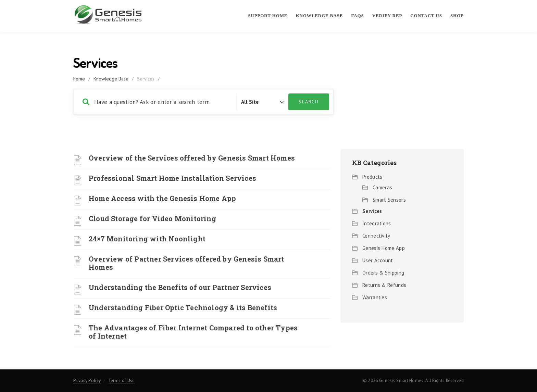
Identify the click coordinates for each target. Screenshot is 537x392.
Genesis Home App (384, 248)
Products (372, 177)
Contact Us (426, 16)
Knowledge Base (319, 16)
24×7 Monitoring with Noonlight (147, 239)
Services (372, 211)
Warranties (375, 297)
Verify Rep (387, 16)
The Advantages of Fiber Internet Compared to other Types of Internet (193, 332)
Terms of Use (122, 381)
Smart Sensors (389, 200)
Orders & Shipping (383, 273)
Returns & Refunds (384, 285)
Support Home (268, 16)
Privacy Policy (87, 381)
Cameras (382, 187)
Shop (457, 16)
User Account (378, 260)
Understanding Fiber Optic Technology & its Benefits (183, 307)
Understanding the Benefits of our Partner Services (180, 287)
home (79, 79)
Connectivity (376, 236)
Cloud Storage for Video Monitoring (152, 218)
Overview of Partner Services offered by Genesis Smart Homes (186, 263)
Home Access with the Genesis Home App (162, 198)
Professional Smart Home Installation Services (172, 178)
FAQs (357, 16)
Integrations (377, 223)
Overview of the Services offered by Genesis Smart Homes (192, 158)
